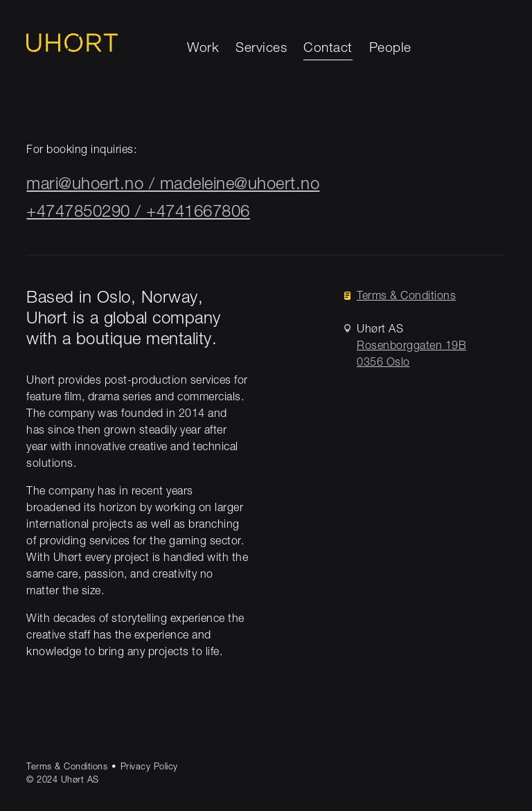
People (390, 49)
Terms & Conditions (406, 297)
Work (203, 49)
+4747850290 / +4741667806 (138, 213)
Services (261, 49)
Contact (328, 49)
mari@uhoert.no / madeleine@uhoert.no (173, 186)
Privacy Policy (149, 768)
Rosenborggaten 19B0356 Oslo (411, 355)
